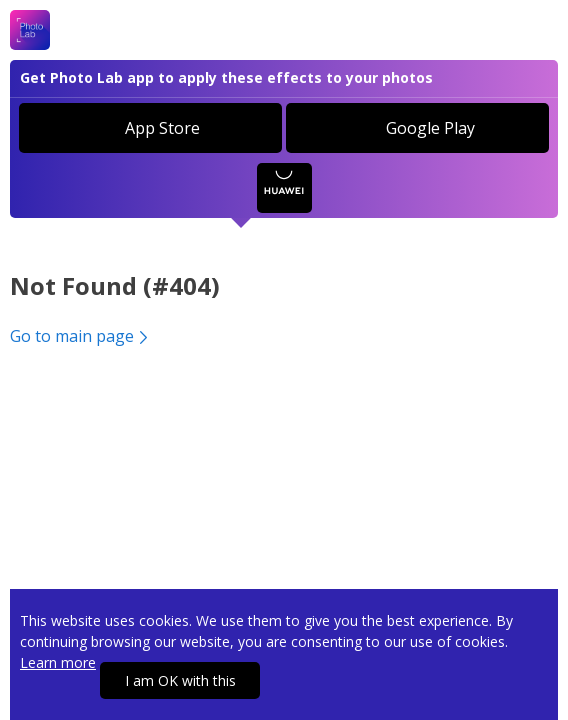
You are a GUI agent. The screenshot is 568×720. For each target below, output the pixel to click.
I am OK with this (180, 680)
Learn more (58, 662)
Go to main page (81, 336)
